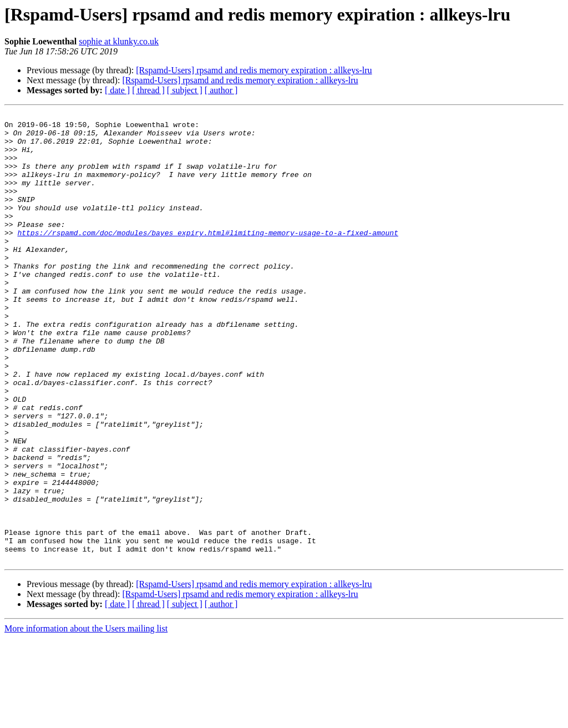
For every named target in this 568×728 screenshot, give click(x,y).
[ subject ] (185, 90)
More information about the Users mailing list (86, 718)
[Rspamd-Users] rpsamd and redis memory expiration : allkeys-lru (254, 70)
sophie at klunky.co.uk (119, 41)
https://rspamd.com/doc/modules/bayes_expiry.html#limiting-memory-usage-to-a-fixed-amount (207, 257)
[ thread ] (148, 90)
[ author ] (221, 90)
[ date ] (117, 90)
